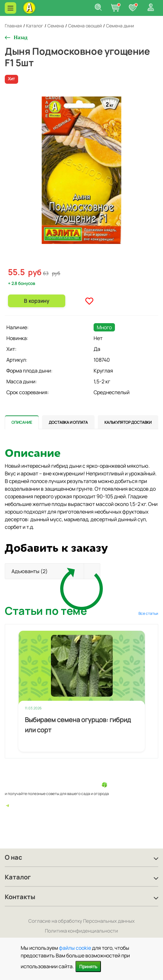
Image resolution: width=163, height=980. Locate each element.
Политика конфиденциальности (81, 931)
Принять (88, 966)
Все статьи (148, 613)
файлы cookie (75, 948)
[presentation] (22, 422)
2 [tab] (84, 262)
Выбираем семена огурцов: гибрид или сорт (78, 725)
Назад (21, 37)
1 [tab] (79, 262)
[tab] (22, 422)
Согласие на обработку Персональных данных (81, 921)
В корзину (36, 301)
